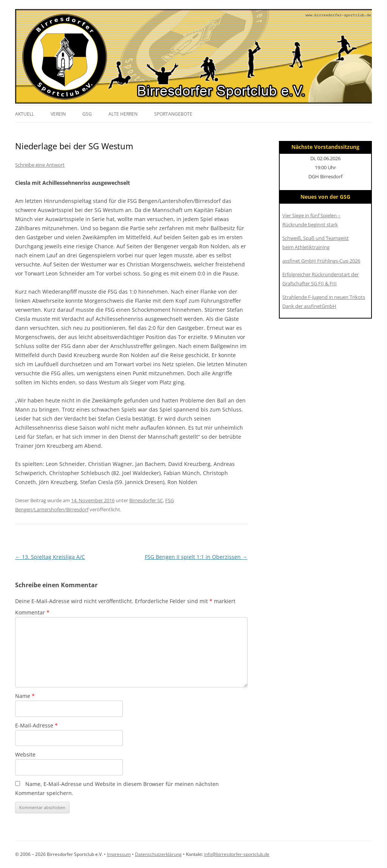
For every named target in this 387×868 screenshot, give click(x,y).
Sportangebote (173, 114)
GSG (87, 114)
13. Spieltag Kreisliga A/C (50, 557)
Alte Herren (123, 114)
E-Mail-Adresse (36, 725)
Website (25, 754)
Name (25, 696)
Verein (58, 114)
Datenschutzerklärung (158, 854)
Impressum (119, 854)
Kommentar (32, 612)
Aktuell (25, 114)
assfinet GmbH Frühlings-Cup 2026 (321, 261)
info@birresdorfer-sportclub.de (237, 854)
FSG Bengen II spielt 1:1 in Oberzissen (196, 557)
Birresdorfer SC (146, 500)
